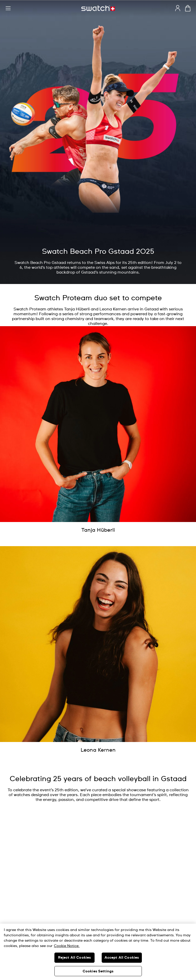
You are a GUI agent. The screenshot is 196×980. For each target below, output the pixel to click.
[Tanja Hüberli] (98, 530)
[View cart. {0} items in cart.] (188, 8)
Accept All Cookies (122, 958)
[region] (98, 952)
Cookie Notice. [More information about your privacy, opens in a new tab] (67, 946)
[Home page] (98, 8)
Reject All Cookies (74, 958)
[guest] (178, 8)
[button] (8, 8)
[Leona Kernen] (98, 750)
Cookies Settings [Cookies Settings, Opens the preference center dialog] (98, 971)
